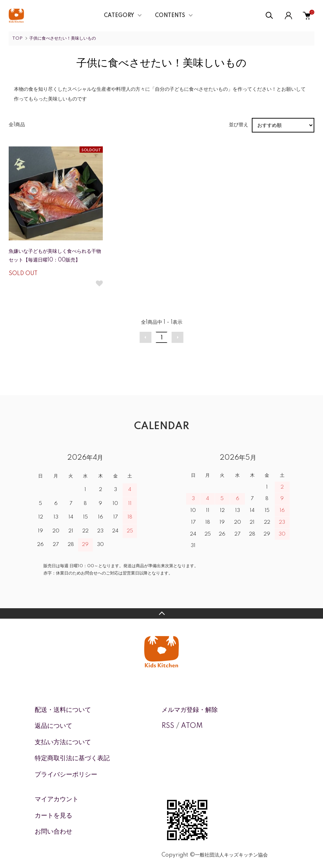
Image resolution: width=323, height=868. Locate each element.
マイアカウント (57, 799)
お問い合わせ (53, 832)
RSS (168, 726)
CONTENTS (170, 16)
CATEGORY (119, 16)
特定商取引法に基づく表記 (72, 758)
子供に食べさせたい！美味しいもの (63, 38)
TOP (17, 38)
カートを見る (53, 816)
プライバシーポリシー (66, 775)
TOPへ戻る (161, 613)
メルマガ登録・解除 (190, 710)
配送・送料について (63, 710)
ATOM (192, 726)
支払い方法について (63, 742)
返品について (53, 726)
